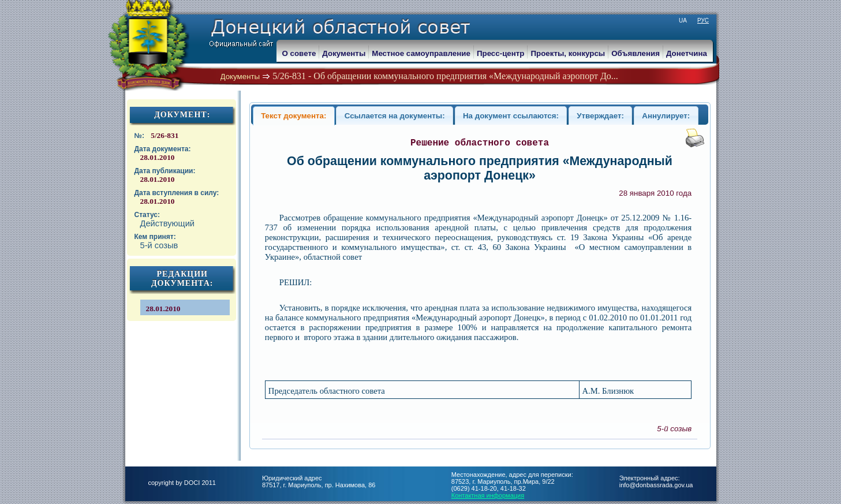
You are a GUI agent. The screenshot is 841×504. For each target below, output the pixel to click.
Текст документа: (294, 116)
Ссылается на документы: (395, 116)
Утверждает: (600, 116)
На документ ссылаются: (511, 116)
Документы (240, 76)
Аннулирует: (666, 116)
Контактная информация (488, 495)
